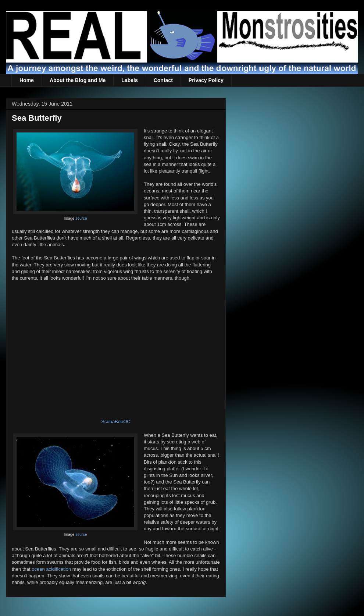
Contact (163, 80)
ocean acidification (51, 569)
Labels (129, 80)
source (81, 218)
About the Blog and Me (78, 80)
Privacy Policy (206, 80)
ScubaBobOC (116, 422)
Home (27, 80)
